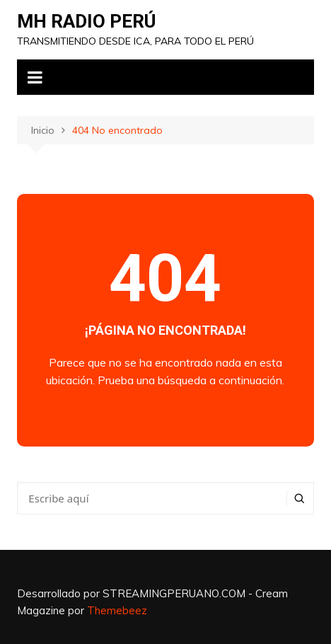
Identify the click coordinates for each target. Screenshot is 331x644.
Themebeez (117, 610)
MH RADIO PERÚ (86, 21)
